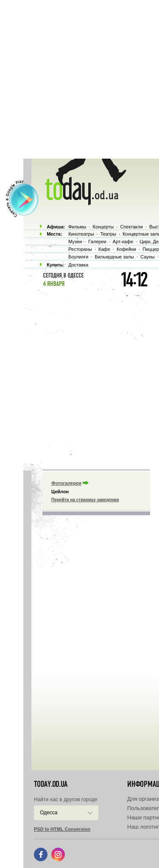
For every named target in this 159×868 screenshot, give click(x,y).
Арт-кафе (123, 242)
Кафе (104, 249)
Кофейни (126, 249)
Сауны (148, 257)
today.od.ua (51, 784)
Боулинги (78, 257)
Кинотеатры (81, 234)
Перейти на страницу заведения (85, 500)
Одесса (49, 813)
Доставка (78, 265)
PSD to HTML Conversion (62, 829)
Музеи (75, 242)
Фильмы (77, 227)
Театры (108, 234)
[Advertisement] (79, 79)
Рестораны (80, 249)
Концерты (103, 227)
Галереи (97, 242)
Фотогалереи (66, 483)
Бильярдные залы (114, 257)
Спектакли (131, 227)
